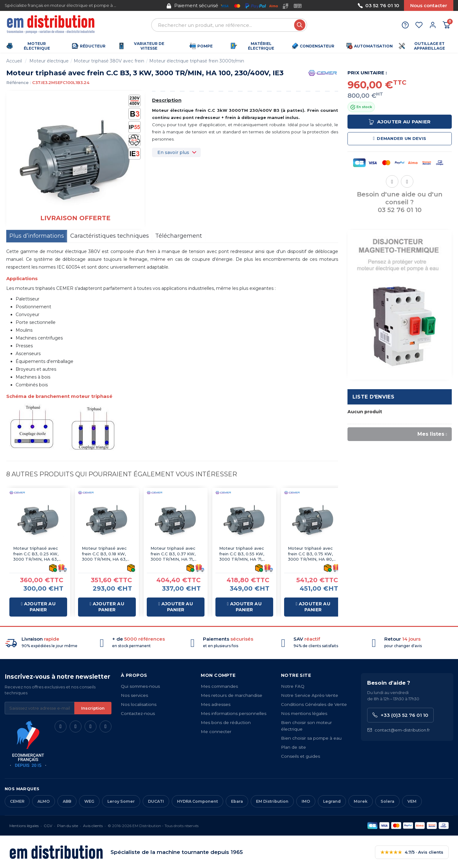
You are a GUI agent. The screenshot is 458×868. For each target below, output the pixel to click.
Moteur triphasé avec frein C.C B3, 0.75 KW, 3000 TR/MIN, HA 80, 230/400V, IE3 (310, 554)
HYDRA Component (197, 801)
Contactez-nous (138, 713)
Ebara (237, 801)
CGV (48, 826)
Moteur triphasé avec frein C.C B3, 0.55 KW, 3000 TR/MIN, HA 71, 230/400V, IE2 (242, 554)
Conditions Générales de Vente (314, 704)
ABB (67, 801)
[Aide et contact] (405, 25)
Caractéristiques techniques (110, 236)
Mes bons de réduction (226, 722)
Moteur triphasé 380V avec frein (109, 61)
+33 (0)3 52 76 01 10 (400, 715)
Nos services (134, 695)
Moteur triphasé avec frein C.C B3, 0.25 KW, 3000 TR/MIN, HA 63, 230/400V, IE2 (36, 554)
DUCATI (156, 801)
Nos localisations (139, 704)
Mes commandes (219, 686)
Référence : (19, 82)
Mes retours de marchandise (231, 695)
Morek (361, 801)
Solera (387, 801)
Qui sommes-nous (140, 686)
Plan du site (68, 826)
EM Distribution (272, 801)
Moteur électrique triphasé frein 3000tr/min (197, 61)
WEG (89, 801)
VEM (412, 801)
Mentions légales (24, 826)
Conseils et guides (300, 756)
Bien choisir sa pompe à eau (311, 738)
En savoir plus (173, 152)
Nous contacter (429, 5)
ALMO (44, 801)
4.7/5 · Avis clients (412, 852)
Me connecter (216, 732)
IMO (306, 801)
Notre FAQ (293, 686)
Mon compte (218, 675)
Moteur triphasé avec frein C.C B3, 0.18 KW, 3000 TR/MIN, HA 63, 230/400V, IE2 (104, 554)
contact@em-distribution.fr (399, 730)
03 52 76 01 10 (379, 5)
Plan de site (293, 747)
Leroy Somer (121, 801)
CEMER (17, 801)
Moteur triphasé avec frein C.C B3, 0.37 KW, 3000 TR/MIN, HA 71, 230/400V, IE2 (173, 554)
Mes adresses (216, 704)
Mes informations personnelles (234, 713)
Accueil (14, 61)
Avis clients (93, 826)
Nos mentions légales (304, 713)
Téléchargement (179, 236)
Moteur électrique (49, 61)
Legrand (332, 801)
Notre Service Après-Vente (310, 695)
